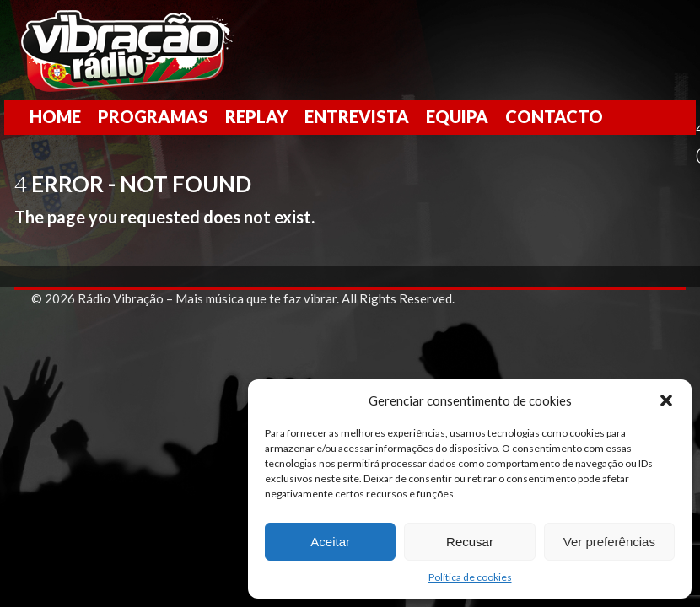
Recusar (470, 542)
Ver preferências (609, 542)
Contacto (554, 116)
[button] (666, 400)
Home (55, 116)
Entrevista (357, 116)
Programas (153, 116)
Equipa (457, 116)
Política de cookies (470, 577)
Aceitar (330, 542)
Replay (256, 116)
